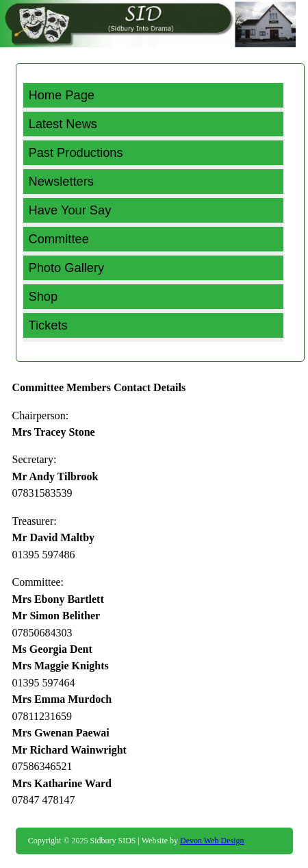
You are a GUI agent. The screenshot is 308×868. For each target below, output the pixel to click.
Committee (59, 239)
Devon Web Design (212, 841)
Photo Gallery (67, 268)
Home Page (62, 95)
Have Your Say (70, 210)
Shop (43, 296)
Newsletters (61, 181)
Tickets (48, 325)
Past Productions (76, 152)
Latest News (63, 124)
